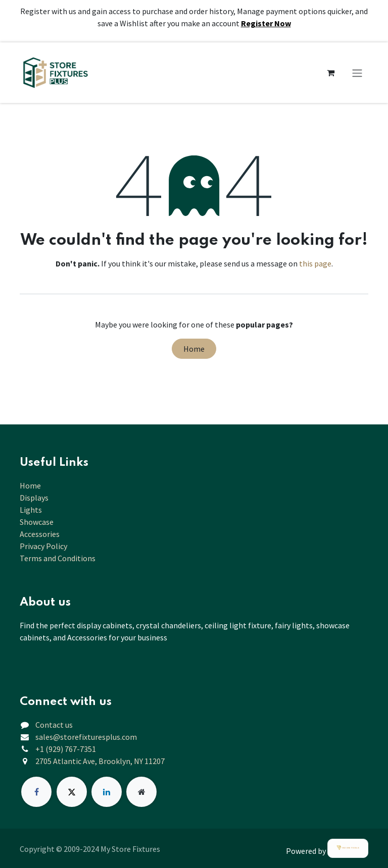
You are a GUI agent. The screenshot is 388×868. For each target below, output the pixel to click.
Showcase (37, 522)
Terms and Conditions (58, 558)
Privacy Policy (43, 546)
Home (194, 349)
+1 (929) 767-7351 (66, 749)
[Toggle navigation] (357, 73)
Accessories (40, 534)
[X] (72, 792)
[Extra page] (141, 792)
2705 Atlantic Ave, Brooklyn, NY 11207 (100, 761)
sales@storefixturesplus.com (86, 737)
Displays (34, 498)
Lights (31, 510)
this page (315, 263)
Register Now (266, 23)
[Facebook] (36, 792)
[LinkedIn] (107, 792)
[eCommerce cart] (330, 73)
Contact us (54, 725)
